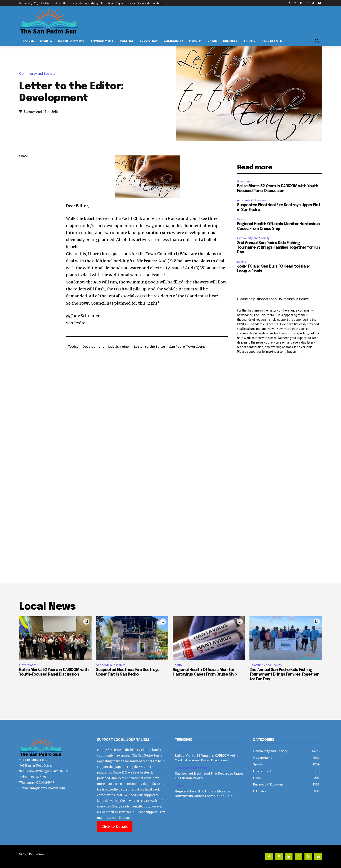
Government (246, 181)
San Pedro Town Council (188, 346)
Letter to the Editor (150, 346)
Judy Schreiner (119, 346)
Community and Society (38, 74)
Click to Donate (115, 826)
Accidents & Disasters (252, 200)
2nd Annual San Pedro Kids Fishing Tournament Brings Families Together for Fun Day (278, 248)
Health (242, 219)
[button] (317, 41)
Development (93, 346)
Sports (241, 262)
